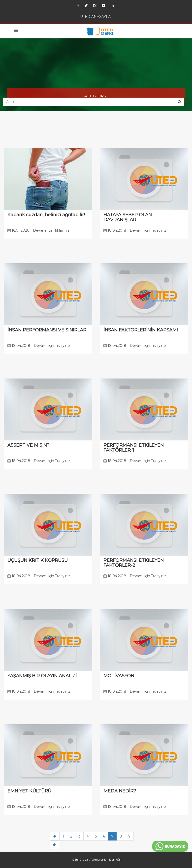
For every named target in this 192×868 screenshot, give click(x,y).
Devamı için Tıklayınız (51, 230)
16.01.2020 (18, 230)
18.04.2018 (115, 230)
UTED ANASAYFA (95, 17)
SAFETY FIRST (95, 96)
